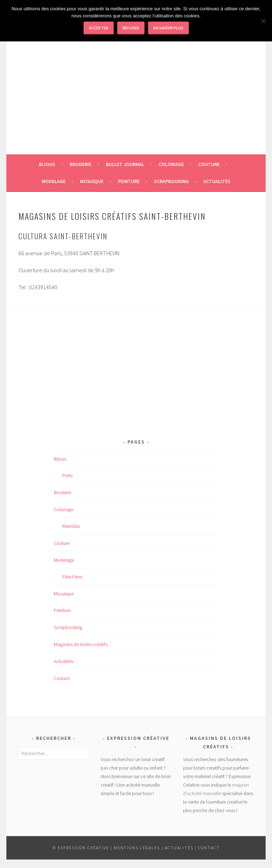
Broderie (81, 164)
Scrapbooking (171, 181)
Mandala (71, 526)
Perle (67, 475)
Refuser (131, 28)
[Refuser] (263, 21)
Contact (62, 678)
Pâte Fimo (72, 577)
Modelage (54, 181)
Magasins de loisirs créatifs (81, 644)
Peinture (129, 181)
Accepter (99, 28)
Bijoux (47, 164)
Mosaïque (92, 181)
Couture (209, 164)
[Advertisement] (136, 105)
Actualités (217, 181)
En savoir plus (168, 28)
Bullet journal (125, 164)
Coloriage (171, 164)
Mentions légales (137, 848)
